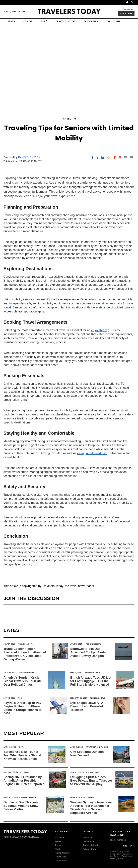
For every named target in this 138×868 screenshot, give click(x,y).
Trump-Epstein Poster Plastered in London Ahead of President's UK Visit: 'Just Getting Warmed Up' (25, 654)
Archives (60, 837)
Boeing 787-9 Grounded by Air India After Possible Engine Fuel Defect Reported (24, 781)
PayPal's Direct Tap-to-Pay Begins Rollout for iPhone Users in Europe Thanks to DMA (23, 708)
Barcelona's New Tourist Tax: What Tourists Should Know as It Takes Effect (22, 755)
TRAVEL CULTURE (65, 21)
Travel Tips (69, 119)
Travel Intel (61, 861)
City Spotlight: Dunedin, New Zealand (87, 754)
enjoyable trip (100, 330)
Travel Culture (63, 853)
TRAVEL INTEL (114, 21)
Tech (21, 698)
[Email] (125, 157)
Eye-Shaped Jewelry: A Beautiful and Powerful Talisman (87, 706)
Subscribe (126, 13)
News (22, 747)
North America (29, 797)
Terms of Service (91, 845)
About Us (88, 837)
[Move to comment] (132, 157)
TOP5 (44, 21)
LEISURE (28, 21)
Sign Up (127, 846)
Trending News (26, 644)
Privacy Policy (90, 849)
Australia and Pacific (97, 747)
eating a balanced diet (92, 453)
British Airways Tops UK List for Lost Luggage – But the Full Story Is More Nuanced (91, 681)
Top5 (58, 849)
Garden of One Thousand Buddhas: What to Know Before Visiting (22, 806)
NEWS (12, 21)
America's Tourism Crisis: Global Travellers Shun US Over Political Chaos (22, 681)
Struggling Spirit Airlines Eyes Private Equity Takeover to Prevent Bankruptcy (91, 781)
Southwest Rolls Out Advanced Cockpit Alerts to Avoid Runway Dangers (90, 652)
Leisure (59, 845)
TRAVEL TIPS (91, 21)
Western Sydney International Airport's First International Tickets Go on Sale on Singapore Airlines (91, 808)
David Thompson (29, 157)
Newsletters (128, 9)
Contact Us (88, 841)
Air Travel (95, 772)
